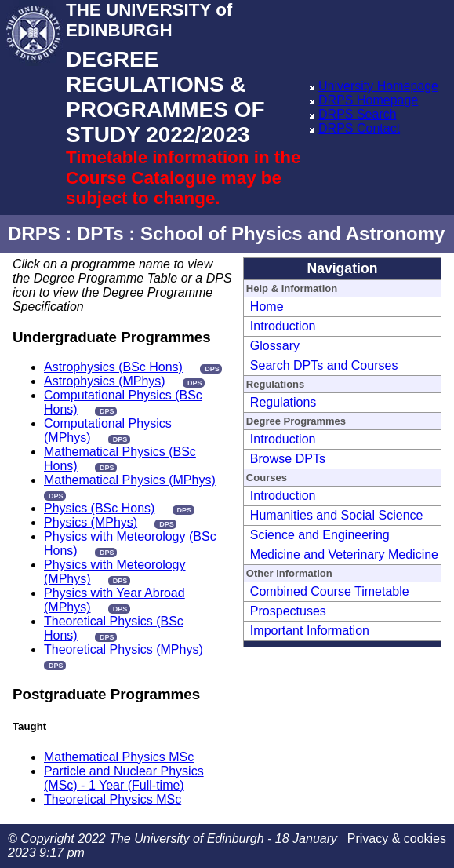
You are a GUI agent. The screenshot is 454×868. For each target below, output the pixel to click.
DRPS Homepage (368, 100)
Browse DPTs (288, 459)
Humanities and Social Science (337, 515)
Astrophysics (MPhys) (105, 381)
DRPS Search (358, 114)
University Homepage (378, 86)
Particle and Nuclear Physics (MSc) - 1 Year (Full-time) (124, 778)
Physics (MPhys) (91, 522)
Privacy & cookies (397, 839)
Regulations (283, 402)
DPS (212, 369)
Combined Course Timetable (330, 591)
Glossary (275, 346)
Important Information (310, 631)
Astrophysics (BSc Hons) (113, 367)
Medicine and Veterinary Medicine (344, 554)
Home (267, 306)
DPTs (100, 233)
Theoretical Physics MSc (113, 799)
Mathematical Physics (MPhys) (130, 480)
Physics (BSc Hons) (99, 508)
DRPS (34, 233)
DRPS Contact (359, 128)
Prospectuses (288, 611)
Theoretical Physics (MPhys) (123, 649)
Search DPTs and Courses (324, 365)
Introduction (283, 326)
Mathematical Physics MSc (119, 757)
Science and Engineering (320, 535)
